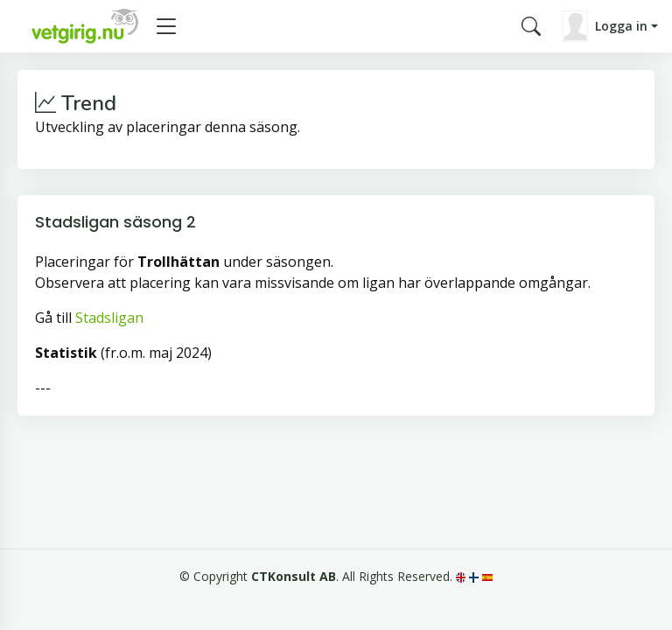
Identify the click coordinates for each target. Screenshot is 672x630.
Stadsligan (109, 318)
